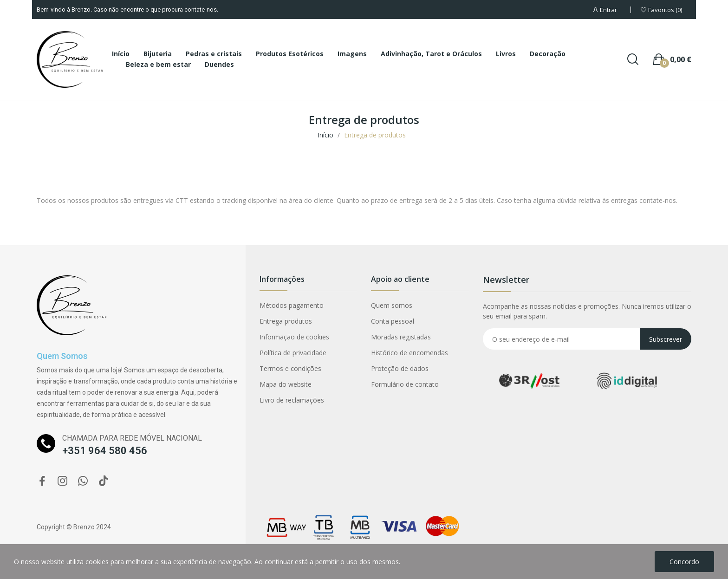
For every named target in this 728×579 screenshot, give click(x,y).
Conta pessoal (393, 321)
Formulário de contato (405, 384)
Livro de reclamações (292, 400)
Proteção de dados (400, 368)
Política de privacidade (293, 353)
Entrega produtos (286, 321)
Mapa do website (286, 384)
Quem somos (392, 305)
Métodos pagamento (292, 305)
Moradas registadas (401, 337)
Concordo (684, 562)
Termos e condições (290, 368)
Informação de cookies (294, 337)
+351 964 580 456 (105, 451)
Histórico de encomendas (409, 353)
